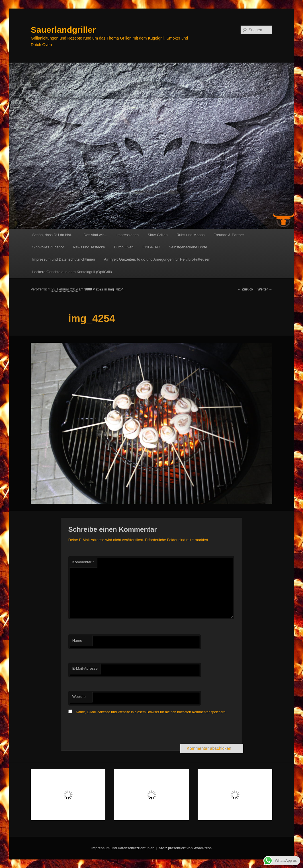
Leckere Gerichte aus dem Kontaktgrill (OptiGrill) (72, 272)
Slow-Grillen (157, 235)
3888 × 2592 (94, 289)
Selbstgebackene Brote (188, 247)
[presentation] (112, 730)
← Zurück (245, 289)
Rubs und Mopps (191, 235)
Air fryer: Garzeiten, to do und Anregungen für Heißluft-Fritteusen (157, 259)
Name (77, 641)
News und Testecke (89, 247)
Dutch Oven (124, 247)
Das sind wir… (96, 235)
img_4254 (116, 289)
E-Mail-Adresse (85, 668)
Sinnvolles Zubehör (48, 247)
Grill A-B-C (151, 247)
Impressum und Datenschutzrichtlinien (64, 259)
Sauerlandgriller (63, 30)
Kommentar (83, 562)
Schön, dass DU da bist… (53, 235)
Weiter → (265, 289)
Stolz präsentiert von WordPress (185, 848)
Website (79, 697)
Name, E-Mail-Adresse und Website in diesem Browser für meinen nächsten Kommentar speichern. (151, 712)
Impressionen (128, 235)
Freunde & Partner (229, 235)
